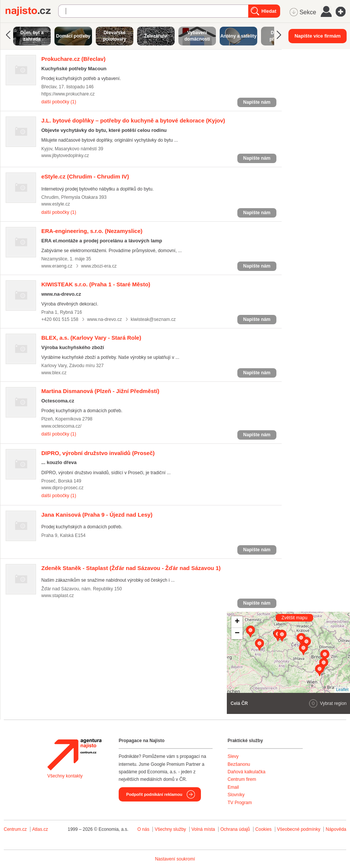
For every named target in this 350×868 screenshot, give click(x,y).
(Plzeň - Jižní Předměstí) (100, 391)
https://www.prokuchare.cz (68, 94)
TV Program (240, 803)
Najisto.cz (32, 11)
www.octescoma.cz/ (61, 426)
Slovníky (236, 795)
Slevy (233, 756)
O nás (143, 829)
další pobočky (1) (59, 102)
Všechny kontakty (65, 776)
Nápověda (336, 829)
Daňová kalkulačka (247, 772)
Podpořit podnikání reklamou (154, 794)
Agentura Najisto (74, 755)
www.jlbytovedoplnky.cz (65, 156)
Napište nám (257, 102)
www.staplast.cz (58, 596)
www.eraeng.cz (57, 266)
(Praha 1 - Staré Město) (96, 284)
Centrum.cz (15, 829)
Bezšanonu (239, 764)
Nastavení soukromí (175, 859)
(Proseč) (98, 453)
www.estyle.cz (56, 204)
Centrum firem (242, 779)
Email (233, 787)
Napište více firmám (318, 36)
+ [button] (237, 622)
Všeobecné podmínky (299, 829)
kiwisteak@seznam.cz (153, 319)
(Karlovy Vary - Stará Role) (91, 338)
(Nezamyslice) (92, 231)
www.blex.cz (54, 373)
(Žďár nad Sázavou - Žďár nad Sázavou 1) (131, 568)
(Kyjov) (133, 120)
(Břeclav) (73, 59)
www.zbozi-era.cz (99, 266)
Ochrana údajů (235, 829)
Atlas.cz (40, 829)
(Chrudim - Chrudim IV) (85, 176)
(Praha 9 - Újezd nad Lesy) (97, 515)
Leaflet (342, 690)
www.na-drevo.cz (105, 319)
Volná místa (203, 829)
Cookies (263, 829)
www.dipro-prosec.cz (62, 488)
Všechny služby (171, 829)
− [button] (237, 634)
